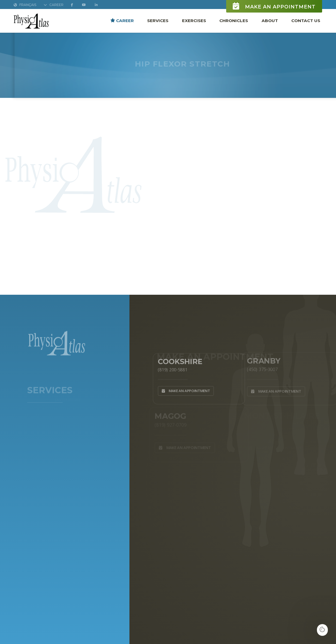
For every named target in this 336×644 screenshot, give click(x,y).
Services (158, 21)
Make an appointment (274, 6)
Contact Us (306, 21)
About (270, 21)
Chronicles (234, 21)
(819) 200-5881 (171, 369)
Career (122, 21)
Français (25, 5)
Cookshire (179, 360)
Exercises (194, 21)
